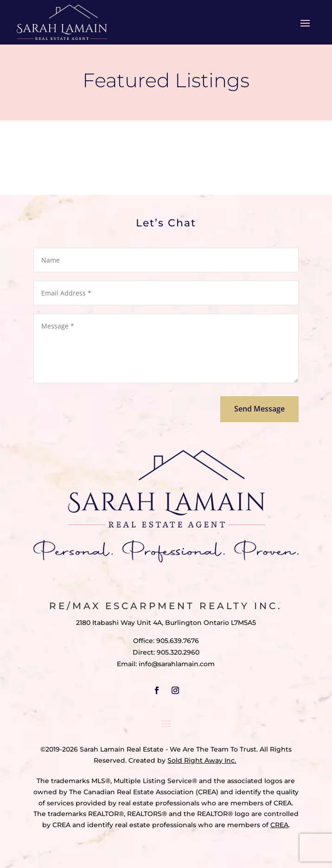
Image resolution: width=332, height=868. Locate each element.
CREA (279, 825)
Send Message (259, 409)
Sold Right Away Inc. (202, 760)
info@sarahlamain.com (177, 664)
